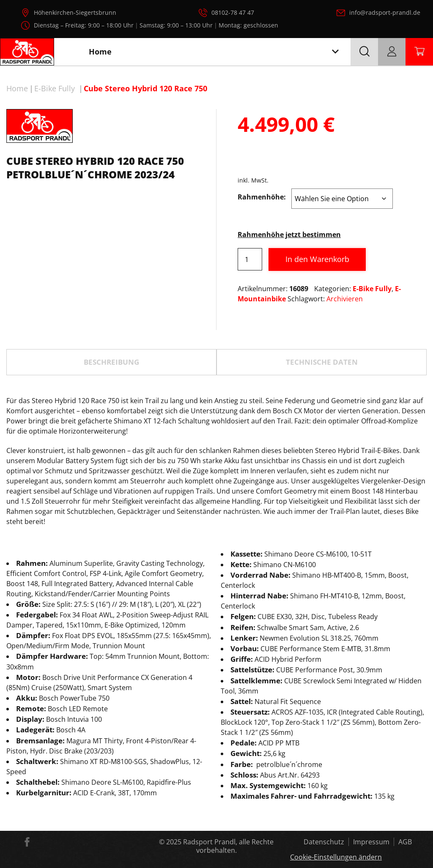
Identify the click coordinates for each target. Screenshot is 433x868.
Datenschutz (324, 842)
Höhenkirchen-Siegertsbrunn (75, 12)
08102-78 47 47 (233, 12)
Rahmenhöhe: (262, 197)
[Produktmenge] (250, 259)
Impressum (371, 842)
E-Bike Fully (55, 88)
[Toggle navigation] (335, 52)
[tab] (111, 362)
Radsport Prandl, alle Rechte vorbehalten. (228, 846)
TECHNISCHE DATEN (322, 362)
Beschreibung (111, 362)
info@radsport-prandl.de (385, 12)
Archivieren (345, 299)
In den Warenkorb (317, 259)
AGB (405, 842)
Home (17, 88)
